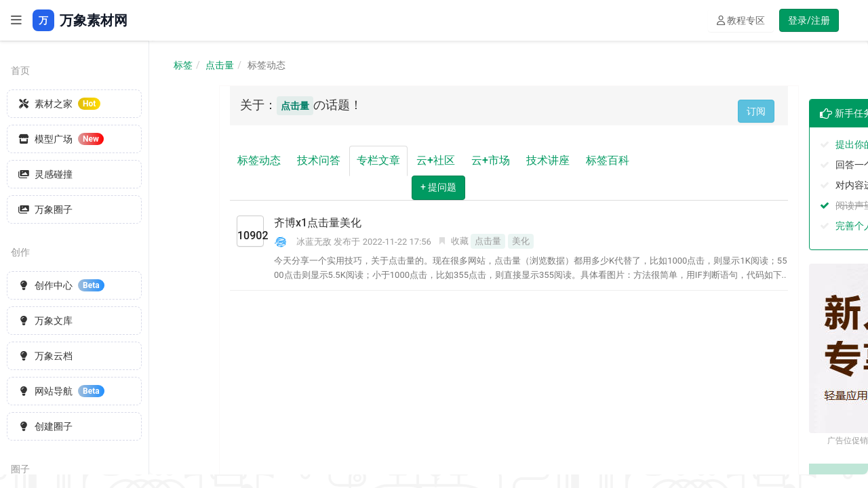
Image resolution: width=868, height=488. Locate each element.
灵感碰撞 (45, 174)
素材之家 (59, 104)
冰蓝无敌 (314, 242)
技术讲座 (548, 160)
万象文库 (45, 321)
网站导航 (61, 391)
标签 (183, 65)
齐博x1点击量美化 (318, 223)
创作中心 (61, 285)
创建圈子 (45, 426)
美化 (521, 241)
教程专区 (741, 20)
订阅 (756, 111)
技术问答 (319, 160)
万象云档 (45, 356)
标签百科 (608, 160)
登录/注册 (809, 20)
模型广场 (61, 139)
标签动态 (259, 160)
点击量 (220, 65)
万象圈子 (45, 209)
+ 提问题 (438, 187)
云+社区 (436, 160)
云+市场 (491, 160)
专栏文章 (378, 160)
